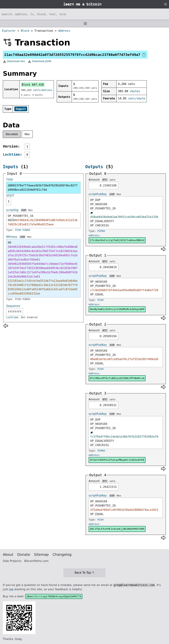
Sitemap (41, 555)
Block (25, 31)
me (11, 589)
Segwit (21, 109)
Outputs (94, 167)
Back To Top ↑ (84, 573)
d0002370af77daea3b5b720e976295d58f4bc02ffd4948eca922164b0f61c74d (43, 188)
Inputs (11, 167)
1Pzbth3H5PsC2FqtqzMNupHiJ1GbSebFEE (117, 460)
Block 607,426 (33, 85)
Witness (12, 237)
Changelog (62, 555)
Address (64, 31)
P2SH (100, 300)
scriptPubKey (98, 194)
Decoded (12, 134)
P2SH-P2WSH (23, 230)
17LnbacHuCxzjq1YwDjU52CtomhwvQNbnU (117, 240)
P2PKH (101, 231)
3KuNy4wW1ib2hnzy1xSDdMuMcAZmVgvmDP (117, 309)
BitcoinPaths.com (36, 561)
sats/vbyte (137, 98)
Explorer (9, 31)
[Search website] (84, 14)
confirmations (43, 90)
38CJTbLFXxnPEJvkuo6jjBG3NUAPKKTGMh (117, 529)
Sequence (13, 306)
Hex (27, 134)
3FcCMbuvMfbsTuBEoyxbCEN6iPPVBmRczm (117, 378)
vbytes (135, 91)
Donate (24, 555)
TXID (10, 180)
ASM (24, 210)
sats (112, 180)
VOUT (10, 196)
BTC (105, 180)
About (8, 555)
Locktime (11, 154)
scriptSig (12, 210)
